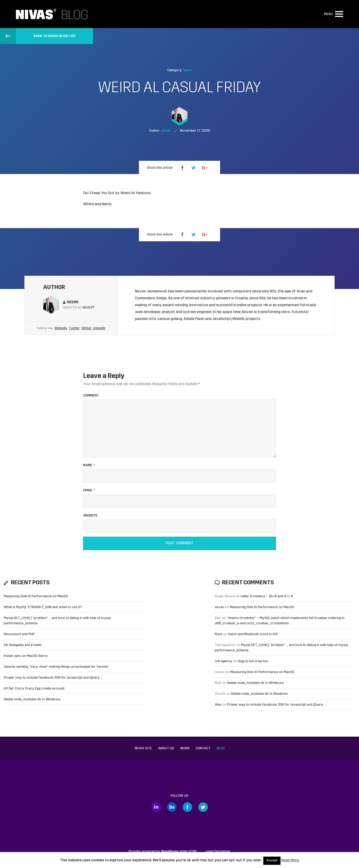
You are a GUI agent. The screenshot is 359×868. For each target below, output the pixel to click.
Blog (221, 748)
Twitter (74, 328)
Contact (203, 748)
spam (187, 70)
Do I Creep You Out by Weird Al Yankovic (117, 193)
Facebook (187, 807)
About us (166, 748)
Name (89, 465)
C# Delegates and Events (23, 645)
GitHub (86, 328)
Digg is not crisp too (253, 661)
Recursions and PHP (19, 634)
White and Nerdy (98, 204)
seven (220, 607)
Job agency (224, 661)
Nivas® (89, 308)
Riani (218, 634)
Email (89, 490)
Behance (172, 807)
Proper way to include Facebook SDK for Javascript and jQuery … (53, 678)
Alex (218, 705)
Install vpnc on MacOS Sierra (26, 656)
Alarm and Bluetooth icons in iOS (253, 634)
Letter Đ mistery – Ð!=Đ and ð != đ (267, 596)
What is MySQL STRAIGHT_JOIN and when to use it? (43, 607)
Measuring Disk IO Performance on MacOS (36, 596)
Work (185, 748)
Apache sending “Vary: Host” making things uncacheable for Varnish (56, 667)
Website (61, 328)
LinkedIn (99, 328)
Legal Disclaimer (218, 851)
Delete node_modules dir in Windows (32, 699)
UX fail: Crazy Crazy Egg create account (34, 689)
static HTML (179, 851)
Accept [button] (272, 861)
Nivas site (143, 748)
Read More (290, 860)
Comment (91, 396)
